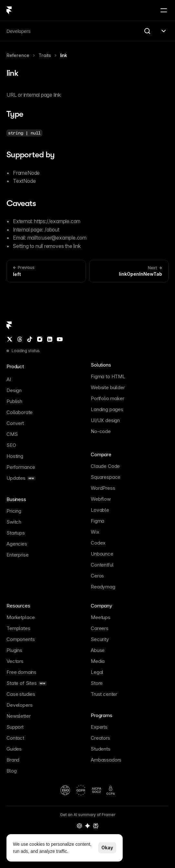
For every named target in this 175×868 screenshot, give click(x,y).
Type (15, 114)
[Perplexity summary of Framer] (96, 826)
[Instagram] (40, 339)
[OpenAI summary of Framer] (79, 826)
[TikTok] (30, 339)
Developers (18, 31)
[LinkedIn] (50, 339)
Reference (18, 55)
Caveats (21, 203)
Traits (45, 55)
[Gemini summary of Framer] (87, 826)
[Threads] (20, 339)
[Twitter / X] (10, 339)
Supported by (31, 155)
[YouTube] (60, 339)
